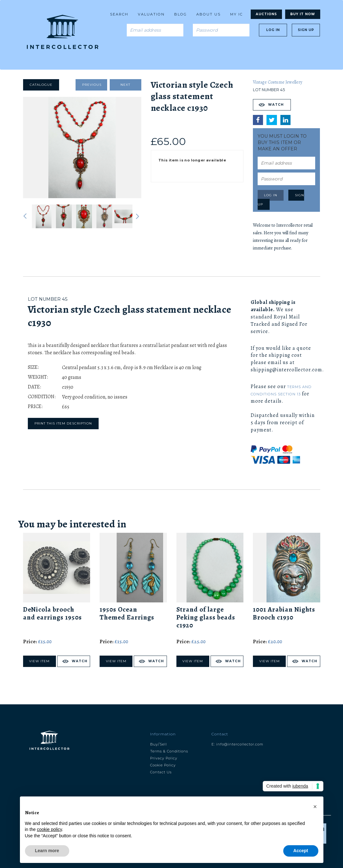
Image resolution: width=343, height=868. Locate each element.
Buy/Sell (159, 744)
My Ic (236, 14)
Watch (276, 105)
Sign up (306, 30)
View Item (39, 661)
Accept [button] (301, 851)
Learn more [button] (47, 851)
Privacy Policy (164, 758)
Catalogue (41, 85)
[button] (315, 807)
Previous (92, 85)
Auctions (266, 14)
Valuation (151, 14)
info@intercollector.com (240, 744)
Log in (273, 30)
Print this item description (63, 423)
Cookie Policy (163, 765)
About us (208, 14)
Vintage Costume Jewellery (278, 82)
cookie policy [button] (49, 829)
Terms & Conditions (169, 751)
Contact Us (161, 772)
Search (119, 14)
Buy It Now (303, 14)
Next (125, 85)
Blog (181, 14)
